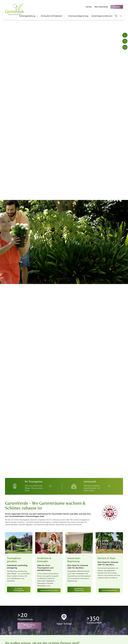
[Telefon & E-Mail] (125, 35)
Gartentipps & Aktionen (102, 16)
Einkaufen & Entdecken (53, 16)
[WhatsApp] (125, 47)
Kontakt (117, 7)
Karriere (89, 7)
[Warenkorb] (116, 17)
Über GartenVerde (101, 7)
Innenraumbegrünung (78, 16)
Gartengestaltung (29, 16)
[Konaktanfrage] (125, 41)
